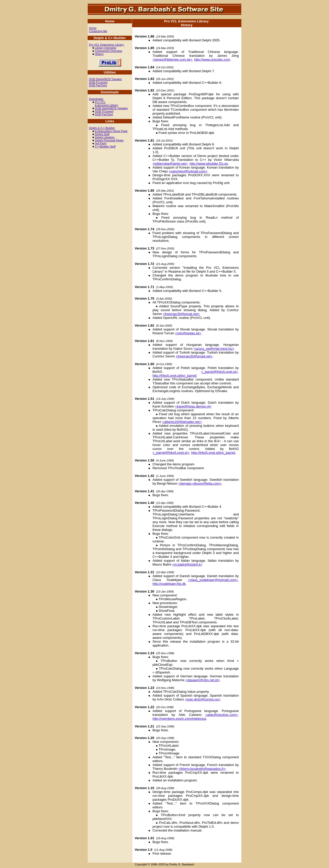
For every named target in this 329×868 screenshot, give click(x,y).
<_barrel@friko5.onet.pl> (219, 372)
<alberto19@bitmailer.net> (182, 422)
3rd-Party (101, 143)
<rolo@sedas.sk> (188, 333)
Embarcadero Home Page (111, 131)
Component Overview (108, 51)
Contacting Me (98, 31)
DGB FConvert (98, 82)
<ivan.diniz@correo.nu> (203, 699)
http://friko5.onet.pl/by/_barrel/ (175, 376)
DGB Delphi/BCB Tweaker (105, 79)
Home (93, 28)
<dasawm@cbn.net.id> (203, 680)
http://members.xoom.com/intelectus (179, 719)
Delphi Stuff (102, 134)
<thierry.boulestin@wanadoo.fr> (202, 769)
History (99, 54)
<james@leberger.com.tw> (172, 59)
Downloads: (96, 99)
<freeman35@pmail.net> (181, 314)
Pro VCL (100, 102)
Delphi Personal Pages (109, 140)
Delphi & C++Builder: (102, 128)
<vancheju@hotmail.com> (188, 171)
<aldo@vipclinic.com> (222, 715)
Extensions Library (107, 105)
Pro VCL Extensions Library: (107, 45)
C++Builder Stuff (105, 146)
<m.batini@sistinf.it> (187, 564)
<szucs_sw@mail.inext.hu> (214, 349)
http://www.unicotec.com (212, 59)
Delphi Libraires (105, 137)
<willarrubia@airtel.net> (170, 164)
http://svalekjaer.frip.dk (169, 584)
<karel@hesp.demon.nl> (193, 406)
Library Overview (106, 48)
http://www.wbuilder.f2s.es (209, 164)
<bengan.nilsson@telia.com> (200, 483)
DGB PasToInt (98, 85)
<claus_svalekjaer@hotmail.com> (213, 580)
